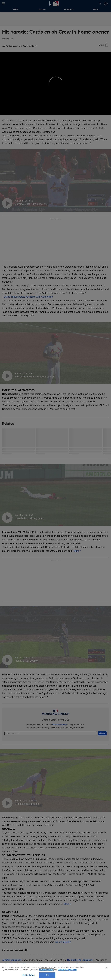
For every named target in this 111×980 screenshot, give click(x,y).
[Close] (107, 968)
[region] (55, 972)
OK (47, 975)
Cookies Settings (29, 975)
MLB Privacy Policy (46, 970)
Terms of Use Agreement (67, 970)
